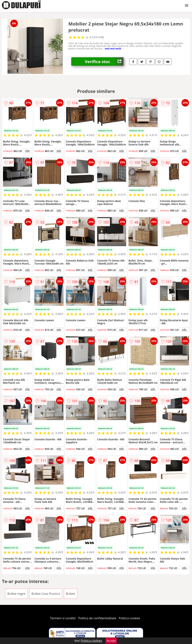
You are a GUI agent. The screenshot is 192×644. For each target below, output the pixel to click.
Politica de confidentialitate (97, 618)
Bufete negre (16, 594)
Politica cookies (130, 618)
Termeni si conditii (63, 618)
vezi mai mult (113, 48)
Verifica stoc (104, 61)
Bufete (71, 594)
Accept (111, 641)
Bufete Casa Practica (46, 594)
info (27, 151)
